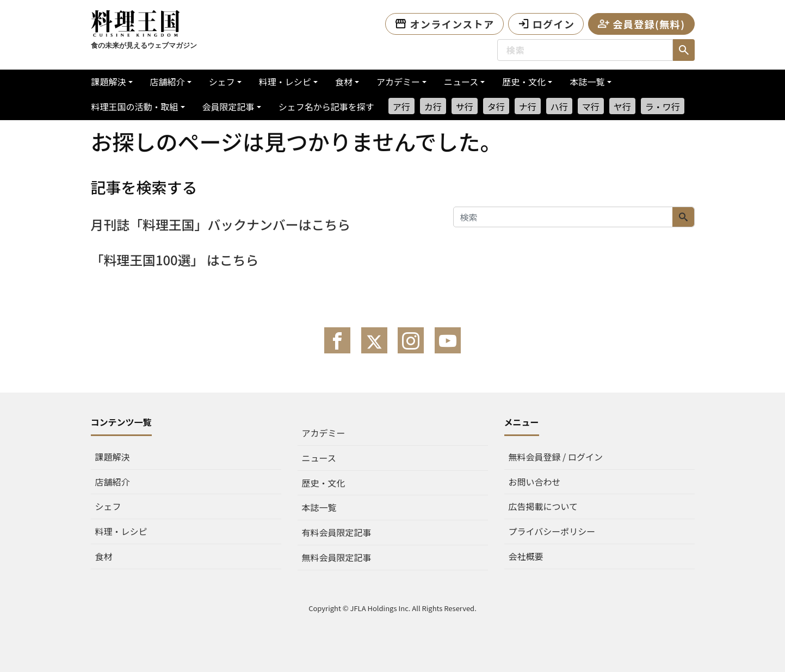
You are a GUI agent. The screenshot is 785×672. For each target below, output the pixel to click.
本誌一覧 (587, 82)
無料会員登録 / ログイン (556, 457)
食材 (344, 82)
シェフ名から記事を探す (326, 107)
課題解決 (109, 82)
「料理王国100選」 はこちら (175, 260)
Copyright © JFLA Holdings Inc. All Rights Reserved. (392, 608)
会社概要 (526, 556)
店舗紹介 (168, 82)
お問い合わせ (535, 482)
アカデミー (398, 82)
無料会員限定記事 (337, 557)
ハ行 (559, 107)
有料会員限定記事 (337, 532)
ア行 (401, 107)
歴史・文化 (524, 82)
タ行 (496, 107)
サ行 (465, 107)
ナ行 (528, 107)
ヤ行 (622, 107)
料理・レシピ (285, 82)
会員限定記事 (228, 107)
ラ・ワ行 (663, 107)
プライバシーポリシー (552, 531)
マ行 (591, 107)
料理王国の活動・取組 (135, 107)
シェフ (222, 82)
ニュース (461, 82)
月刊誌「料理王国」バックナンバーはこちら (221, 224)
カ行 (433, 107)
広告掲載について (543, 506)
